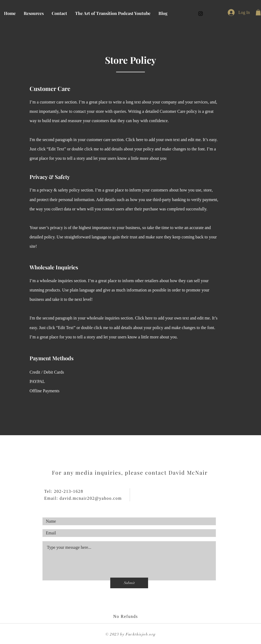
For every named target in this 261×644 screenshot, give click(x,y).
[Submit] (129, 583)
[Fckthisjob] (201, 14)
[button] (258, 12)
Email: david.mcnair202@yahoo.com (83, 498)
